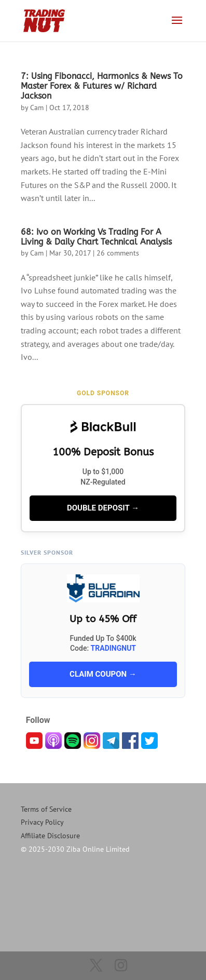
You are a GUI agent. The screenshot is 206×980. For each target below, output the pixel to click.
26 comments (118, 253)
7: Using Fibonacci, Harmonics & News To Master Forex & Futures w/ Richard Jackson (102, 86)
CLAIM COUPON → (103, 674)
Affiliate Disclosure (50, 836)
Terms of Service (46, 809)
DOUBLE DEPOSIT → (103, 508)
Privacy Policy (42, 822)
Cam (37, 108)
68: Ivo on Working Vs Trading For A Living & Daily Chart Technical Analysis (96, 237)
